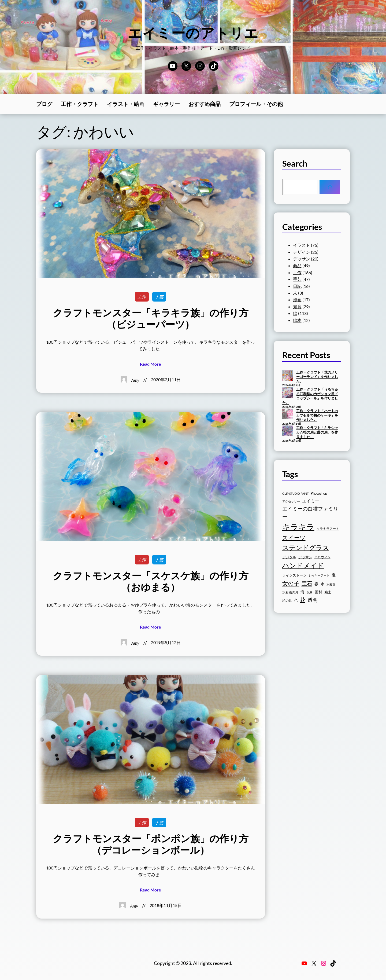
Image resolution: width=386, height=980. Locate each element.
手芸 (159, 297)
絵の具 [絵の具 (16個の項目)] (287, 601)
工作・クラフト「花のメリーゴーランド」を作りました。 (317, 377)
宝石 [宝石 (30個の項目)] (307, 583)
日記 (297, 286)
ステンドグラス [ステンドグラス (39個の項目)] (306, 548)
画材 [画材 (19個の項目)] (318, 592)
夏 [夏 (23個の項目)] (334, 575)
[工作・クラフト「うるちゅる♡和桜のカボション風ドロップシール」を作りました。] (288, 393)
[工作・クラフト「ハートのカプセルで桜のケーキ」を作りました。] (288, 414)
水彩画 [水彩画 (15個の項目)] (331, 584)
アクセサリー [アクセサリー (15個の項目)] (291, 501)
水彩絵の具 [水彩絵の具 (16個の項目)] (290, 592)
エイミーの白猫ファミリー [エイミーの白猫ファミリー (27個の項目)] (310, 513)
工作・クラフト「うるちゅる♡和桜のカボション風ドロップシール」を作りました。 (310, 396)
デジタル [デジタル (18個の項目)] (289, 557)
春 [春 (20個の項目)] (316, 584)
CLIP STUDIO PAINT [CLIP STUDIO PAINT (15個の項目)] (295, 493)
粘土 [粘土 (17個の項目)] (328, 592)
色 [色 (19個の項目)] (296, 600)
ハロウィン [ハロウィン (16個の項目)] (322, 557)
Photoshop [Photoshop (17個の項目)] (319, 493)
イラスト (302, 245)
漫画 (297, 300)
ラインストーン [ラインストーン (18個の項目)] (294, 575)
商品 (297, 265)
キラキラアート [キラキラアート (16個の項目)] (328, 529)
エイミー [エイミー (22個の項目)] (311, 501)
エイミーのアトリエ (193, 33)
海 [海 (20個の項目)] (303, 592)
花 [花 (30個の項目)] (303, 600)
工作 (142, 297)
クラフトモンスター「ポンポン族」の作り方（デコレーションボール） (151, 844)
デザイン (302, 252)
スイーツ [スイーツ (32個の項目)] (294, 538)
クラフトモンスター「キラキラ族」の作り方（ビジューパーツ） (151, 318)
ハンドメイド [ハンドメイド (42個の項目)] (303, 565)
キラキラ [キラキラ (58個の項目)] (298, 527)
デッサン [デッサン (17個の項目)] (305, 557)
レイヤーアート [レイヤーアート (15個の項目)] (319, 575)
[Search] (330, 187)
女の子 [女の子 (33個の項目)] (291, 583)
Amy (135, 380)
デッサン (302, 259)
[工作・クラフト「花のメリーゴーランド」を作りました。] (288, 376)
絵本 (297, 320)
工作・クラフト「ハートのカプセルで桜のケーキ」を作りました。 (317, 415)
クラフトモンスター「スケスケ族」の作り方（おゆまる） (151, 581)
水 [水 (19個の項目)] (322, 584)
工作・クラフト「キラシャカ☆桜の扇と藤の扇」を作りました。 (317, 432)
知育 (297, 307)
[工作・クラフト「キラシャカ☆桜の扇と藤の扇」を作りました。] (288, 431)
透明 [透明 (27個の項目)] (313, 600)
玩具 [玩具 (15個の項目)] (310, 592)
